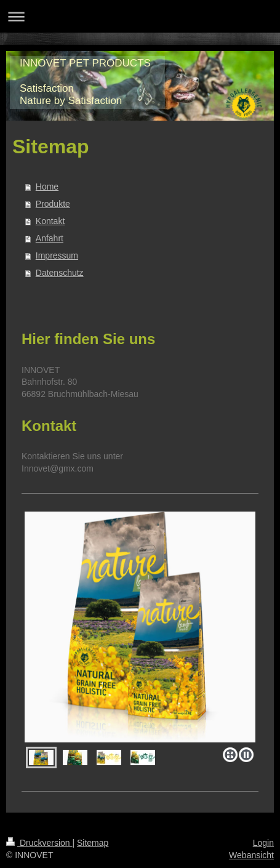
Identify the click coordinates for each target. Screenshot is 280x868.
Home (47, 187)
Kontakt (50, 221)
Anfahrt (50, 238)
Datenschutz (60, 273)
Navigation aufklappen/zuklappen (140, 16)
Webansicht (251, 855)
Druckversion (39, 843)
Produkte (53, 204)
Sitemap (93, 843)
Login (263, 843)
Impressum (57, 255)
